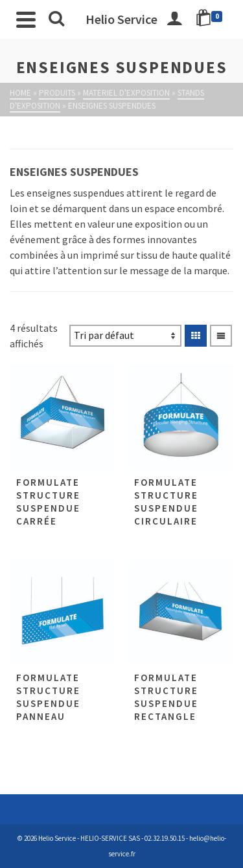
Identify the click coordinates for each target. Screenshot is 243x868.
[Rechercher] (56, 19)
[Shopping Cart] (211, 19)
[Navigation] (26, 19)
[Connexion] (174, 19)
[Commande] (125, 336)
